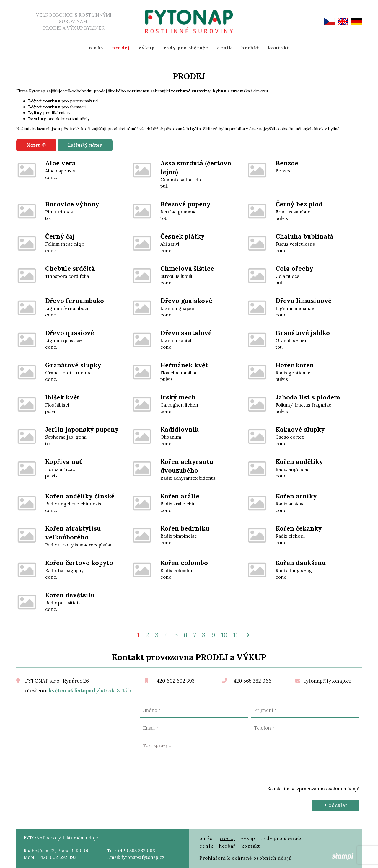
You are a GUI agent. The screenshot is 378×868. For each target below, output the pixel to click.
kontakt (278, 48)
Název (36, 145)
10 (224, 635)
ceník (225, 48)
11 (236, 635)
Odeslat (336, 805)
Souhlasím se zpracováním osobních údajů (313, 789)
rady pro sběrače (186, 48)
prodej (121, 48)
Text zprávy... (250, 760)
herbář (250, 48)
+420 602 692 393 (174, 681)
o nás (96, 48)
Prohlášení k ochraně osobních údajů (246, 858)
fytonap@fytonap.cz (328, 681)
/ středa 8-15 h (90, 691)
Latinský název (85, 145)
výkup (146, 48)
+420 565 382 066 (251, 681)
